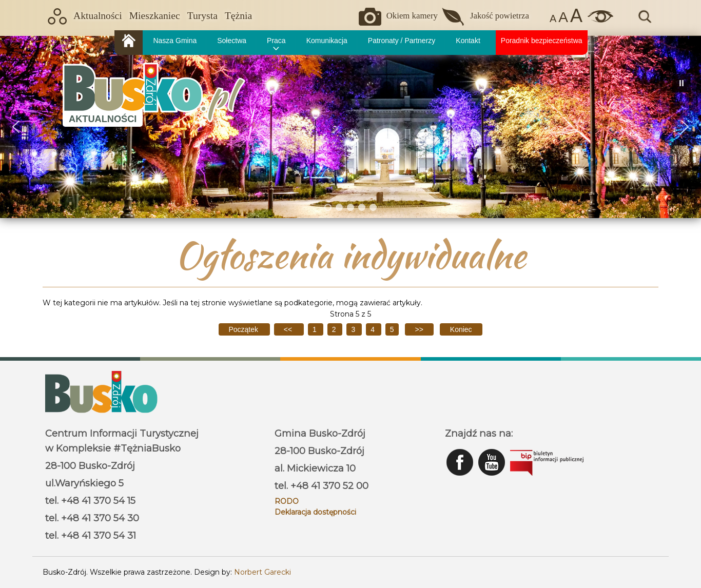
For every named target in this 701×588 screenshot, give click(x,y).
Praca (276, 41)
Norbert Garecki (262, 572)
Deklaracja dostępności (315, 512)
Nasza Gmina (175, 41)
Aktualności (98, 16)
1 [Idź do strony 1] (316, 329)
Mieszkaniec (155, 16)
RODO (287, 501)
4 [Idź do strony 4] (374, 329)
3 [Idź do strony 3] (354, 329)
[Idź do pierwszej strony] (244, 329)
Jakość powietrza (500, 16)
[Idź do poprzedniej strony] (289, 329)
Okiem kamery (412, 16)
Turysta (202, 16)
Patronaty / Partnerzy (402, 41)
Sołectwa (232, 41)
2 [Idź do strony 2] (335, 329)
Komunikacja (327, 41)
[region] (350, 127)
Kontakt (468, 41)
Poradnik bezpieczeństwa (542, 41)
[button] (16, 127)
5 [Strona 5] (392, 329)
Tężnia (238, 16)
